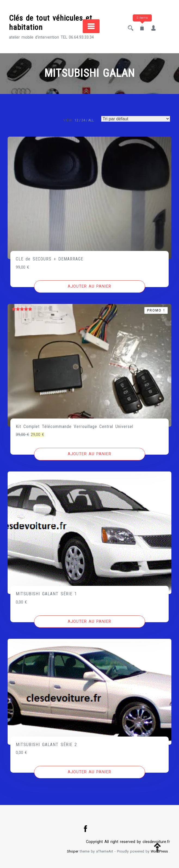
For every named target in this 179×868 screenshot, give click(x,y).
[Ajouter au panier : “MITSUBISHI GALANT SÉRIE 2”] (89, 772)
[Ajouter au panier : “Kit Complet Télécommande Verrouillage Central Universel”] (89, 454)
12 (76, 120)
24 (83, 120)
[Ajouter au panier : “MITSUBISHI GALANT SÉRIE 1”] (89, 622)
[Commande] (136, 119)
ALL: (91, 120)
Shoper (73, 851)
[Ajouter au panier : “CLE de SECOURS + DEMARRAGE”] (89, 287)
